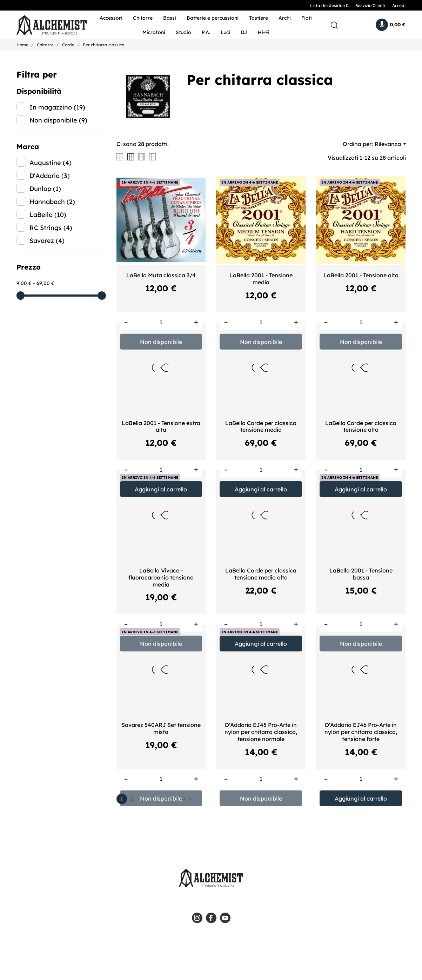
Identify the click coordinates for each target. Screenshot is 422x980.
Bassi (170, 18)
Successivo (176, 799)
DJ (244, 32)
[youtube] (225, 918)
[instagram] (197, 918)
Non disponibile (58, 120)
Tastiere (259, 18)
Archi (285, 18)
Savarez (47, 241)
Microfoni (154, 32)
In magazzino (57, 107)
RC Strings (51, 228)
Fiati (307, 18)
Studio (183, 32)
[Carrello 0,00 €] (391, 25)
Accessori (111, 18)
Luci (225, 32)
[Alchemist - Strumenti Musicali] (47, 25)
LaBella (48, 215)
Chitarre (143, 18)
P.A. (206, 32)
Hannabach (52, 202)
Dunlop (45, 189)
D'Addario (50, 176)
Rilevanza (390, 144)
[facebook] (211, 918)
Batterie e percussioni (213, 18)
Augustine (51, 163)
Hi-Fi (264, 32)
